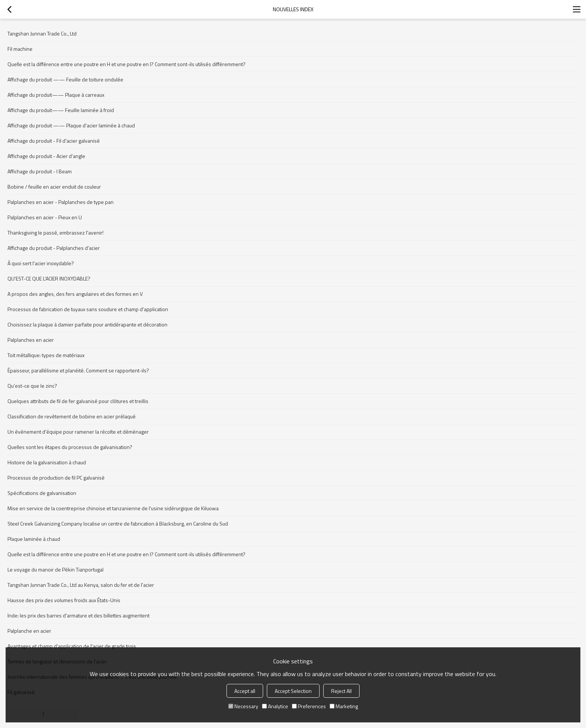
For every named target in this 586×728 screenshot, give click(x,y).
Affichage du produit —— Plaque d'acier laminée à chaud (71, 125)
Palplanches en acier (31, 340)
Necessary (243, 706)
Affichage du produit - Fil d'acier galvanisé (54, 141)
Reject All (341, 691)
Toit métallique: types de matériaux (46, 355)
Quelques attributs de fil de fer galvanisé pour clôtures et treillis (78, 401)
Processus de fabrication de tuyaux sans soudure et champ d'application (88, 309)
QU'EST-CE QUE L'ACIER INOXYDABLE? (49, 278)
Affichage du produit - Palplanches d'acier (54, 248)
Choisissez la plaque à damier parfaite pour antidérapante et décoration (87, 324)
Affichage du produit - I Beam (40, 171)
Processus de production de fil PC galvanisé (56, 478)
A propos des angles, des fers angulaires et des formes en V (75, 294)
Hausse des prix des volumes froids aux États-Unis (64, 600)
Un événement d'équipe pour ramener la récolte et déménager (78, 432)
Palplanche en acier (29, 631)
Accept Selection (293, 691)
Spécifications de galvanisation (42, 493)
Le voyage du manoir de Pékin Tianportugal (55, 569)
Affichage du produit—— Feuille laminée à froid (61, 110)
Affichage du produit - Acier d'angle (46, 156)
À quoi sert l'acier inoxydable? (41, 263)
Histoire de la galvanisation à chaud (47, 462)
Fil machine (20, 49)
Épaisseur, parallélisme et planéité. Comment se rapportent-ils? (78, 370)
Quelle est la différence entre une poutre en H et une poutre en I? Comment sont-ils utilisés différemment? (127, 64)
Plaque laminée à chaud (34, 539)
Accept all (245, 691)
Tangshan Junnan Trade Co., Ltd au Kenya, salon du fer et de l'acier (81, 585)
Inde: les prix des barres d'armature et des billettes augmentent (78, 615)
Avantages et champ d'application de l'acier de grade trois (72, 646)
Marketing (344, 706)
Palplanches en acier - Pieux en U (45, 217)
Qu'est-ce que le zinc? (32, 386)
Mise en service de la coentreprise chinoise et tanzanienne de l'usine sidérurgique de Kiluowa (113, 508)
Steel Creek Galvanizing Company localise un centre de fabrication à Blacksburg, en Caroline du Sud (118, 523)
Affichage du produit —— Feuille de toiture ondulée (65, 79)
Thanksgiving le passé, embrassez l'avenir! (55, 233)
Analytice (275, 706)
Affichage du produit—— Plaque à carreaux (56, 95)
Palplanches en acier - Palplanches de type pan (61, 202)
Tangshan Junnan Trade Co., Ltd (42, 33)
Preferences (309, 706)
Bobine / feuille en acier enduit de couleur (54, 187)
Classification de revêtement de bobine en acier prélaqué (72, 416)
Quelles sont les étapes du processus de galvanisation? (70, 447)
